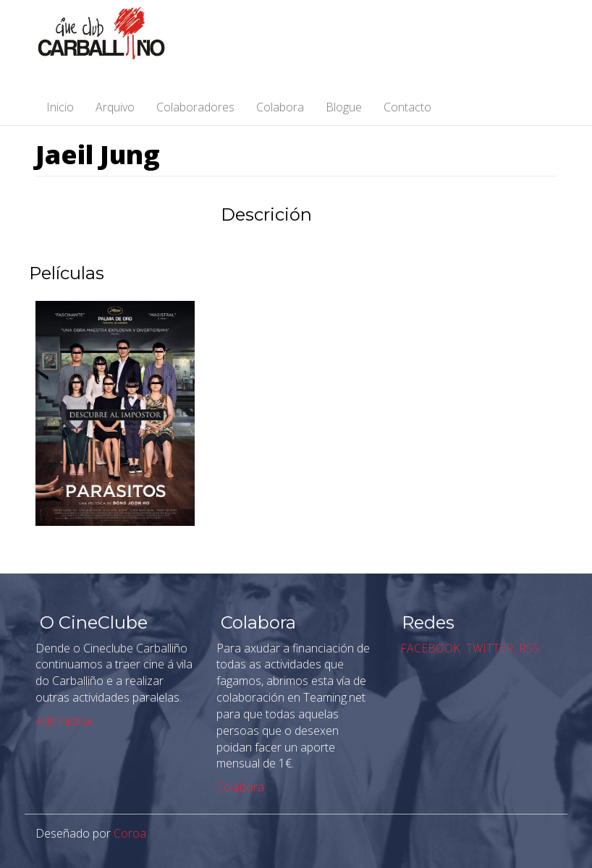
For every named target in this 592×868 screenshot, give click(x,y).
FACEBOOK (429, 648)
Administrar (65, 721)
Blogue (344, 107)
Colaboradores (195, 107)
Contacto (407, 107)
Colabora (280, 107)
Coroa (130, 833)
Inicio (60, 107)
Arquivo (115, 107)
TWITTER (488, 648)
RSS (528, 648)
